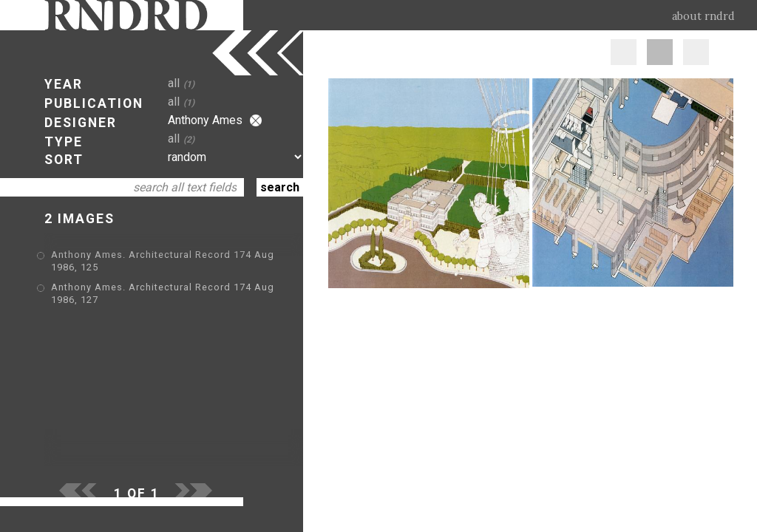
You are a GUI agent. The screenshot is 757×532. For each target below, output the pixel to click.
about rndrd (703, 16)
